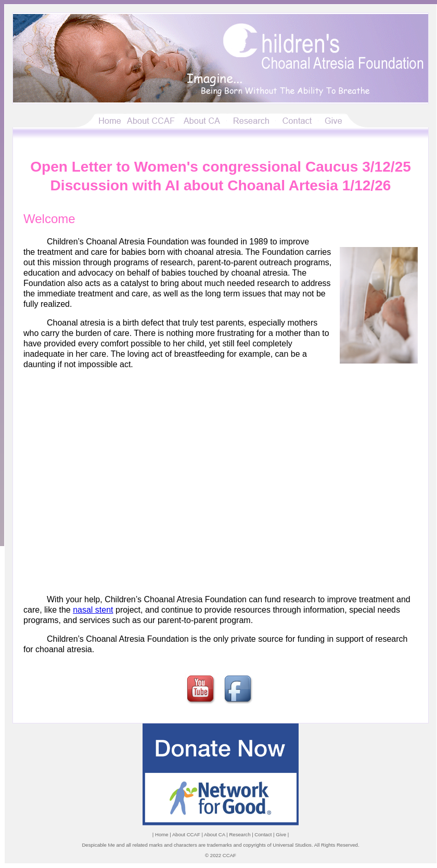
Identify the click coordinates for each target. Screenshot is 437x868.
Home (162, 834)
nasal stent (93, 610)
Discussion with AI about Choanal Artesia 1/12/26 (221, 185)
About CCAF (186, 834)
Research (240, 834)
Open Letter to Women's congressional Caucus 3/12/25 (221, 167)
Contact (263, 834)
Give (281, 834)
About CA (215, 834)
